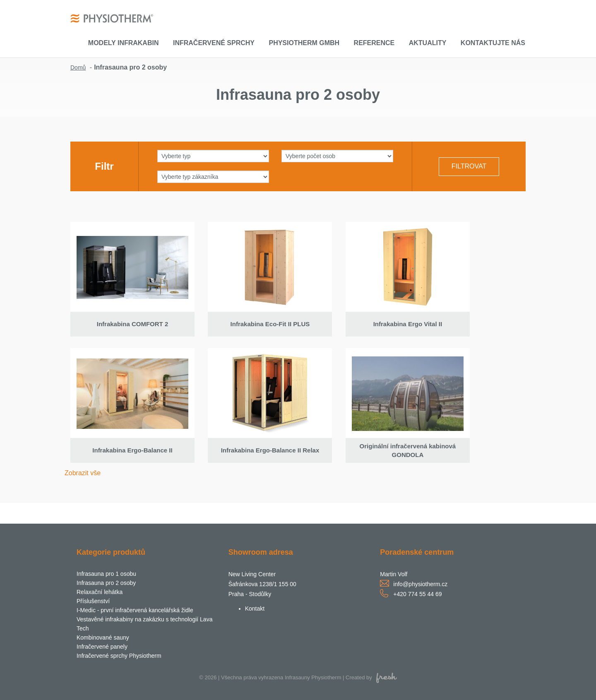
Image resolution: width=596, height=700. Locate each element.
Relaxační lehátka (100, 592)
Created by (371, 677)
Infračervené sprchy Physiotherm (119, 656)
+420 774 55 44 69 (417, 594)
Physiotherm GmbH (304, 43)
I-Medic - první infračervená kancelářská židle (135, 610)
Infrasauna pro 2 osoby (106, 583)
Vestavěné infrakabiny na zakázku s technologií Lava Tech (144, 624)
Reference (374, 43)
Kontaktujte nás (493, 43)
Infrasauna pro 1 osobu (106, 574)
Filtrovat (469, 166)
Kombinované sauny (103, 637)
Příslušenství (93, 601)
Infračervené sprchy (214, 43)
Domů (78, 67)
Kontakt (255, 609)
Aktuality (428, 43)
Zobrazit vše (83, 473)
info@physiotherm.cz (420, 584)
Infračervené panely (102, 647)
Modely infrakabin (124, 43)
